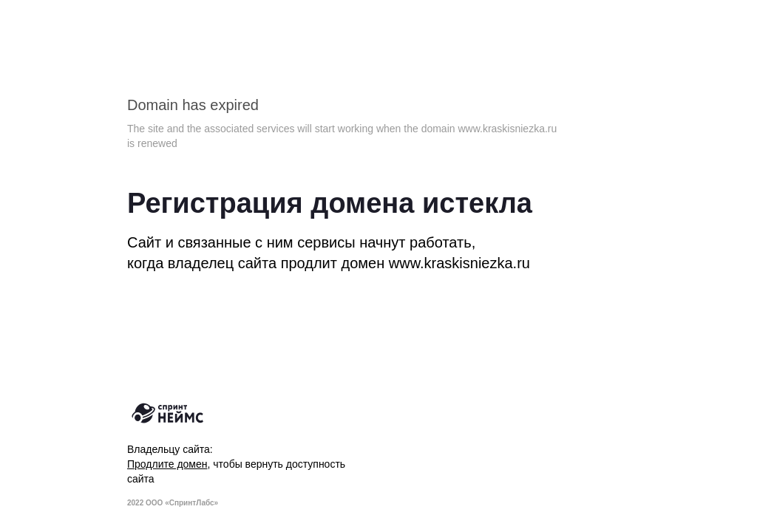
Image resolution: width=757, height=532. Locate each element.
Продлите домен (167, 464)
